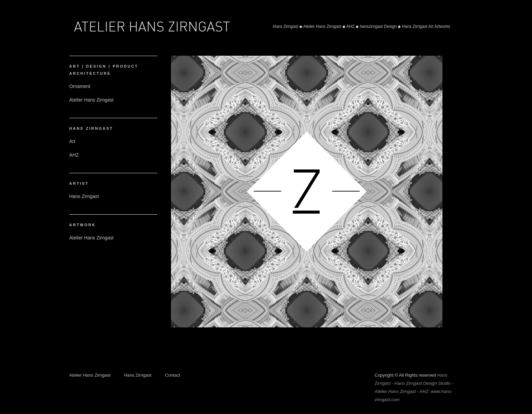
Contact (173, 375)
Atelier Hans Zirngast (90, 375)
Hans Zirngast (138, 375)
